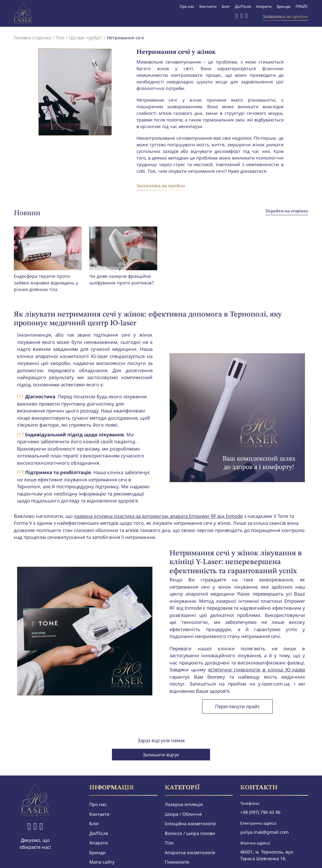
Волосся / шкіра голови (190, 833)
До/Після (243, 6)
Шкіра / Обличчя (183, 814)
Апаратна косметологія (190, 852)
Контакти (208, 6)
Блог (226, 6)
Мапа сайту (102, 862)
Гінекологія (177, 862)
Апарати (264, 6)
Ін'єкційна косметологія (190, 823)
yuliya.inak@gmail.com (264, 832)
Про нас (187, 6)
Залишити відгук (161, 755)
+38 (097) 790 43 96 (260, 812)
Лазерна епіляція (184, 804)
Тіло (60, 38)
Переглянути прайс (237, 706)
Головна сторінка (32, 38)
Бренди (284, 6)
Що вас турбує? (86, 38)
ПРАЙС (302, 6)
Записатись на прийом (285, 17)
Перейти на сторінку (287, 211)
